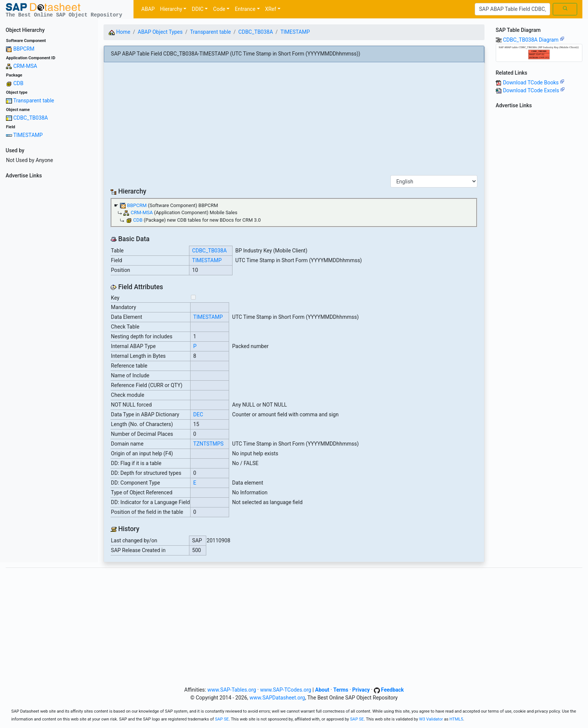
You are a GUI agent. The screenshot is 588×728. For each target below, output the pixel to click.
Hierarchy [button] (171, 9)
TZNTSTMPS (208, 444)
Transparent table (34, 101)
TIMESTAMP (28, 135)
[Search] (512, 9)
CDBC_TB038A (30, 118)
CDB (18, 83)
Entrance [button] (245, 9)
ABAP (148, 9)
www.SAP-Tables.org (232, 690)
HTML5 (457, 719)
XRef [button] (271, 9)
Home (119, 32)
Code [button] (219, 9)
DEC (198, 414)
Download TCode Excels (534, 90)
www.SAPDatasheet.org (277, 698)
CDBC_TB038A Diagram (534, 40)
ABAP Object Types (160, 32)
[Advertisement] (49, 294)
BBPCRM (24, 49)
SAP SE (222, 719)
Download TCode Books (534, 83)
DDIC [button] (197, 9)
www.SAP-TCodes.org (286, 690)
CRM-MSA (25, 66)
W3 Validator (431, 719)
